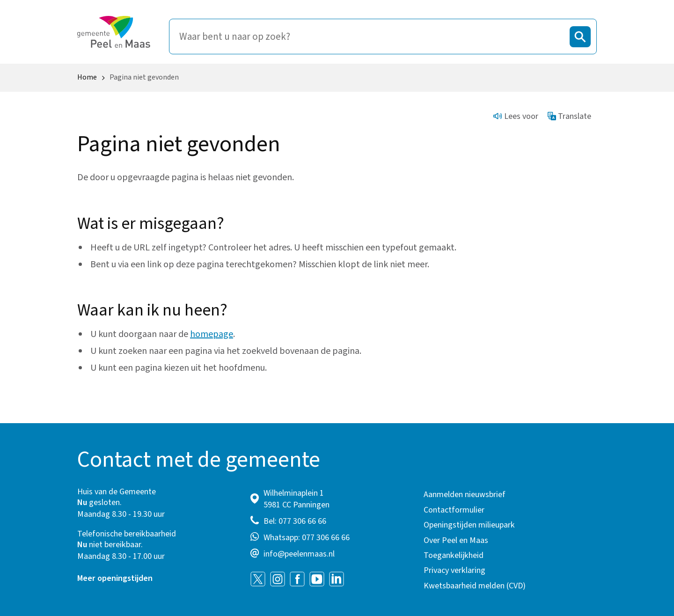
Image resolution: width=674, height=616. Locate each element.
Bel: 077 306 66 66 (295, 521)
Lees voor (516, 116)
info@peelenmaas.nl (299, 554)
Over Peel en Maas (456, 540)
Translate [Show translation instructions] (570, 116)
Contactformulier (454, 510)
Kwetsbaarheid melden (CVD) (475, 586)
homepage (212, 334)
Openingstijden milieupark (469, 525)
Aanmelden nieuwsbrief (465, 495)
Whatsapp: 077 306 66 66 (307, 538)
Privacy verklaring (454, 570)
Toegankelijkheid (454, 555)
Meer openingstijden (115, 578)
